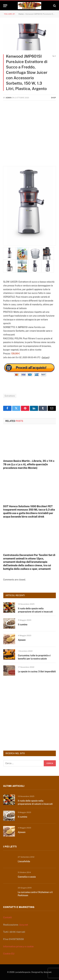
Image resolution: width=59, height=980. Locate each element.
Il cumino (23, 625)
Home (21, 14)
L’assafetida (24, 861)
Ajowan (22, 640)
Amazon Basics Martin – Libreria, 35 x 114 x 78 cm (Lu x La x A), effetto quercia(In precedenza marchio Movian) (29, 464)
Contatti (8, 917)
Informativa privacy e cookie (18, 946)
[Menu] (5, 6)
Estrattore (10, 396)
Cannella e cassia (27, 877)
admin (9, 98)
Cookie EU (9, 954)
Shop (53, 98)
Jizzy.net (24, 925)
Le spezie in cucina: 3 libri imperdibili (37, 672)
